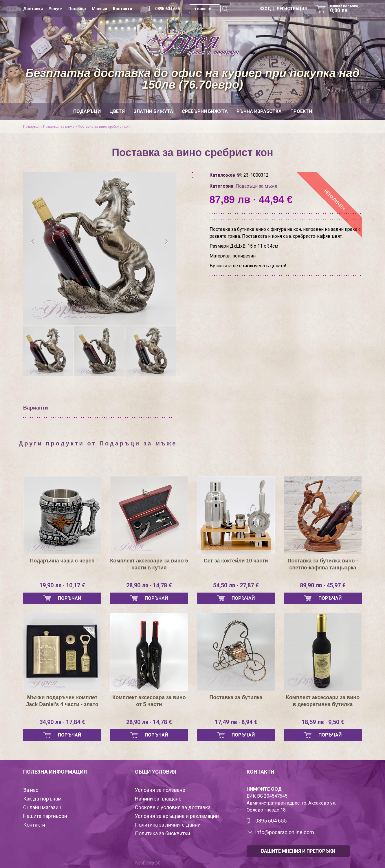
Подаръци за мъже (59, 127)
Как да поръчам (42, 799)
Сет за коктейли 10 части (236, 561)
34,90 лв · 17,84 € (62, 722)
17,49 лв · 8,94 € (236, 722)
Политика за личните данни (168, 825)
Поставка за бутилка (236, 697)
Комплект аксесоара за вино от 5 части (149, 701)
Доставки (33, 9)
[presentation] (33, 242)
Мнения (99, 9)
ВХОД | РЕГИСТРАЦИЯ (283, 9)
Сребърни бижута (205, 111)
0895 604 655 (168, 9)
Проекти (301, 111)
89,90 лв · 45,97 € (323, 585)
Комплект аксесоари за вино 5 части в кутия (149, 564)
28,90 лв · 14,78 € (149, 585)
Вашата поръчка (346, 9)
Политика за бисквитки (163, 833)
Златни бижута (153, 111)
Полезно (77, 9)
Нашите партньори (45, 816)
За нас (31, 790)
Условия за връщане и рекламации (177, 816)
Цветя (117, 111)
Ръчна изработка (259, 111)
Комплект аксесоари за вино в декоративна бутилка (323, 701)
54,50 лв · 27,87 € (236, 585)
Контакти (122, 9)
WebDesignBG (148, 863)
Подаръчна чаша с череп (62, 561)
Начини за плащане (158, 799)
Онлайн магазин (42, 807)
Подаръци (87, 111)
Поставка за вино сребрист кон (104, 127)
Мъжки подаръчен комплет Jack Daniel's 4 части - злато (62, 701)
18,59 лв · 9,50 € (323, 722)
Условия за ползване (160, 790)
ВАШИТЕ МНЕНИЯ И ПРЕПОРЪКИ (298, 851)
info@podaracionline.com (285, 832)
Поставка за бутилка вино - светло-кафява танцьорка (323, 564)
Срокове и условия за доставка (173, 807)
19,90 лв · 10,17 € (62, 585)
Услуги (56, 9)
